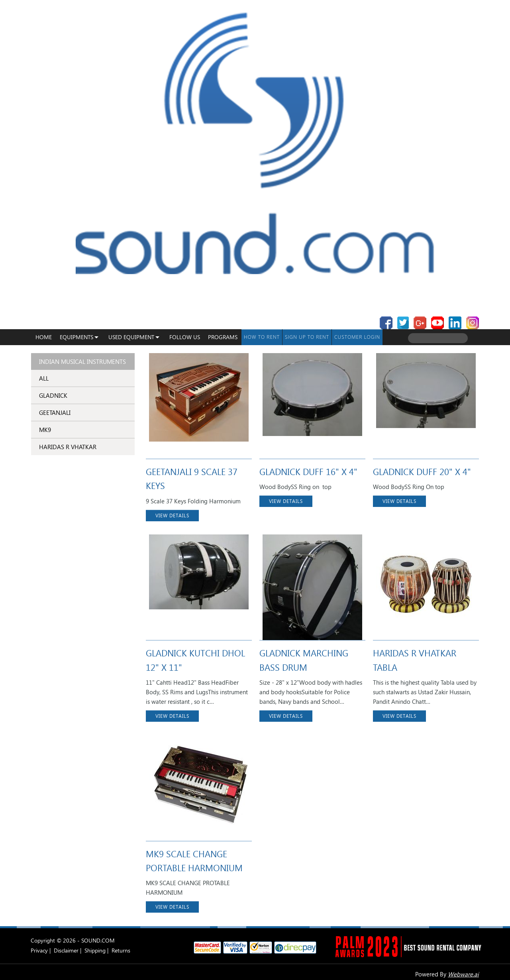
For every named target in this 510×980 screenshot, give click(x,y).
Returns (121, 950)
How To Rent (262, 337)
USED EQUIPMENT (131, 337)
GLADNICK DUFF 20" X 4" (422, 471)
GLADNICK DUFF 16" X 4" (308, 471)
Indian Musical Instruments (82, 361)
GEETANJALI (55, 412)
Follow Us (185, 337)
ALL (44, 378)
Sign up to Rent (307, 337)
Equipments (76, 337)
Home (44, 337)
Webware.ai (463, 974)
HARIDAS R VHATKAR (68, 447)
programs (223, 337)
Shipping (95, 950)
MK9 (45, 430)
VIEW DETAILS (172, 516)
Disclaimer (66, 950)
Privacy (39, 950)
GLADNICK (53, 395)
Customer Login (357, 337)
